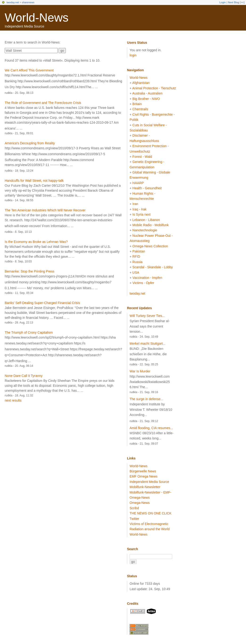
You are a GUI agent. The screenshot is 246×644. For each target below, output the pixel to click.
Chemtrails (140, 109)
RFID (136, 257)
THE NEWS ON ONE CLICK (151, 513)
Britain (137, 104)
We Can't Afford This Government (29, 70)
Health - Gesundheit (147, 188)
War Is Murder (140, 371)
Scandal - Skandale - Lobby (153, 267)
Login (223, 2)
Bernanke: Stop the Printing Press (30, 271)
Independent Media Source (149, 482)
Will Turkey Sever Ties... (147, 316)
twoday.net (13, 2)
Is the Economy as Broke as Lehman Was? (36, 242)
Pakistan (139, 251)
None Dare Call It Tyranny (24, 376)
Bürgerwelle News (143, 471)
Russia (137, 262)
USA (136, 273)
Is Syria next (141, 214)
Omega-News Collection (150, 246)
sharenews (28, 2)
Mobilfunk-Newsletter (145, 487)
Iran (135, 204)
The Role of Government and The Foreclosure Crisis (43, 103)
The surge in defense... (146, 399)
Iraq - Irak (139, 209)
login (133, 55)
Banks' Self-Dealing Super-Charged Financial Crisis (42, 303)
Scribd (134, 508)
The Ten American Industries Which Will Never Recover (45, 210)
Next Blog (234, 2)
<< (242, 2)
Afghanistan (141, 83)
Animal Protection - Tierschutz (154, 88)
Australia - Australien (147, 93)
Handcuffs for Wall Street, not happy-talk (34, 181)
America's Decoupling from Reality (30, 143)
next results (13, 400)
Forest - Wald (142, 157)
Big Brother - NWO (146, 99)
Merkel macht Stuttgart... (148, 344)
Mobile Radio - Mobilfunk (151, 225)
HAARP (138, 183)
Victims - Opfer (143, 283)
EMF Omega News (143, 476)
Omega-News (140, 503)
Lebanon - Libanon (146, 220)
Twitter (134, 519)
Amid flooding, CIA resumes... (151, 428)
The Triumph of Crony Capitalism (29, 332)
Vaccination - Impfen (147, 278)
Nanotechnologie (145, 230)
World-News (37, 18)
